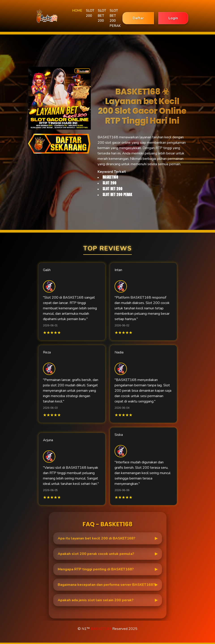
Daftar (138, 18)
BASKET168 (101, 629)
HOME (77, 11)
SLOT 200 (90, 13)
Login (173, 18)
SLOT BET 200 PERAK (115, 18)
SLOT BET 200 (102, 16)
